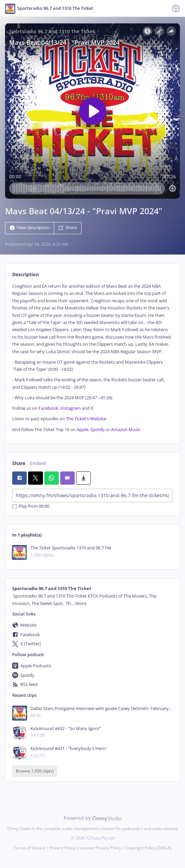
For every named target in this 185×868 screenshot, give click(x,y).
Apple (83, 430)
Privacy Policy (62, 848)
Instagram (71, 408)
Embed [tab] (38, 463)
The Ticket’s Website (86, 419)
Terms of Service (29, 848)
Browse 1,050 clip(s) (35, 771)
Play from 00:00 (31, 507)
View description (30, 228)
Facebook (48, 408)
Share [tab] (19, 463)
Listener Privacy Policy (100, 848)
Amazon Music (126, 430)
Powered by (92, 818)
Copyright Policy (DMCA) (148, 848)
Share (68, 228)
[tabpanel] (92, 358)
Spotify (97, 430)
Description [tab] (26, 274)
